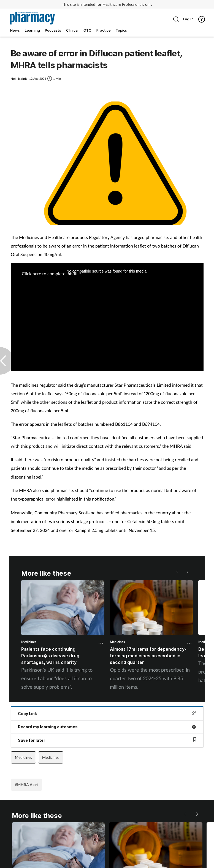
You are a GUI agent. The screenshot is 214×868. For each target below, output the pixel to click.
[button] (187, 572)
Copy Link (107, 713)
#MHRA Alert (26, 785)
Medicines (29, 642)
